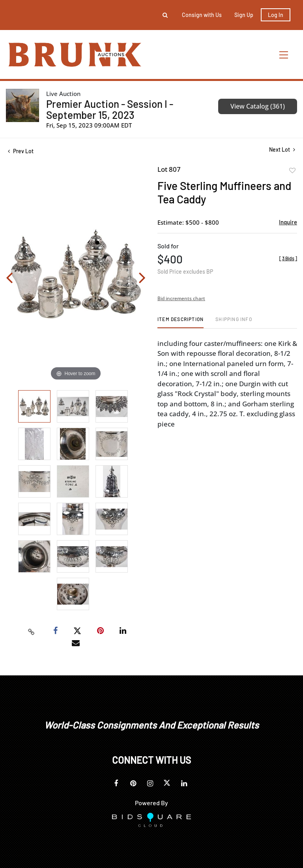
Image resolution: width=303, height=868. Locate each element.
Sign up (244, 15)
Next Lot (282, 149)
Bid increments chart (181, 298)
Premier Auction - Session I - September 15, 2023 (110, 109)
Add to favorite (292, 171)
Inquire (288, 222)
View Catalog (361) (258, 106)
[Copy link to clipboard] (32, 631)
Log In (276, 15)
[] (288, 258)
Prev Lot (21, 151)
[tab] (180, 322)
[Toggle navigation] (284, 55)
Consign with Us (202, 15)
